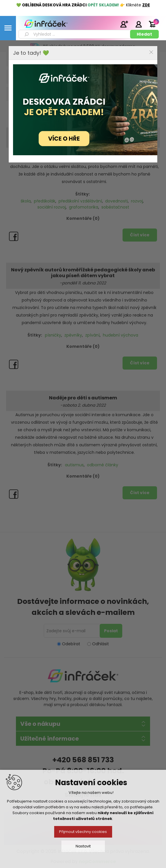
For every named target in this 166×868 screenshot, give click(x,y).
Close (151, 52)
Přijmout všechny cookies (83, 832)
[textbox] (75, 34)
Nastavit (83, 846)
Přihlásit (138, 24)
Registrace (124, 24)
